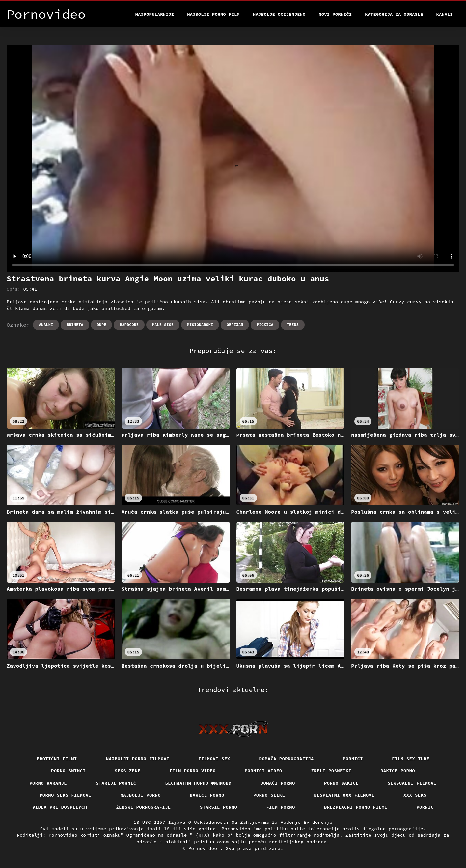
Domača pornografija (287, 759)
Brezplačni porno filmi (356, 807)
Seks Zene (128, 771)
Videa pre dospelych (60, 807)
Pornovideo (204, 848)
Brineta (75, 325)
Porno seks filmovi (66, 795)
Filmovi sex (214, 759)
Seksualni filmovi (412, 783)
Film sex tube (411, 759)
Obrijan (235, 325)
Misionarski (200, 325)
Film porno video (193, 771)
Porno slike (269, 795)
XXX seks (415, 795)
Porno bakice (341, 783)
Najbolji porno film (213, 14)
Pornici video (263, 771)
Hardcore (129, 325)
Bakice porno (398, 771)
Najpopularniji (155, 14)
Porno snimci (68, 771)
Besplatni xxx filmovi (344, 795)
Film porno (281, 807)
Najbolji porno (141, 795)
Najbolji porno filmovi (138, 759)
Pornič (425, 807)
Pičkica (265, 325)
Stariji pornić (116, 783)
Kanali (445, 14)
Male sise (163, 325)
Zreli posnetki (331, 771)
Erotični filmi (57, 759)
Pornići (353, 759)
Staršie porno (219, 807)
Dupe (102, 325)
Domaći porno (278, 783)
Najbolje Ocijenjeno (279, 14)
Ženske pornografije (143, 807)
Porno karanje (48, 783)
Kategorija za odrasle (394, 14)
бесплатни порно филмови (198, 783)
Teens (293, 325)
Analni (46, 325)
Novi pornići (335, 14)
